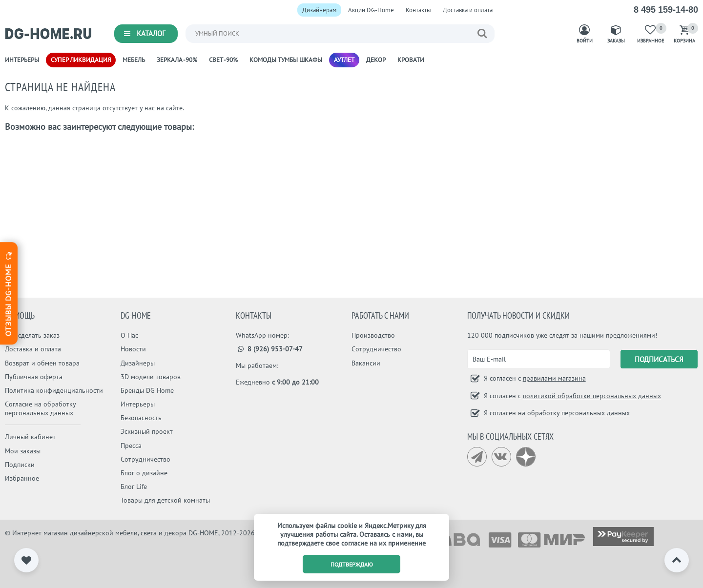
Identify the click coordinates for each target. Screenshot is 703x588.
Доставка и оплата (468, 10)
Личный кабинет (30, 437)
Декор (376, 60)
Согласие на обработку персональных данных (40, 408)
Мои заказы (23, 451)
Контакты (418, 10)
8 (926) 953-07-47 (269, 349)
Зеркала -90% (177, 60)
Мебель (134, 60)
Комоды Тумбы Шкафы (286, 60)
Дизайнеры (138, 363)
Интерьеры (22, 60)
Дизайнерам (319, 10)
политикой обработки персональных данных (592, 396)
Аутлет (344, 60)
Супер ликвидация (81, 60)
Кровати (411, 60)
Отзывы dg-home (8, 293)
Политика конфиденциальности (54, 390)
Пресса (131, 446)
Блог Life (134, 487)
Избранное (22, 478)
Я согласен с (534, 378)
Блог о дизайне (144, 473)
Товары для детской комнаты (165, 500)
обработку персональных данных (579, 413)
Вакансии (366, 363)
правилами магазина (554, 378)
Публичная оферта (34, 377)
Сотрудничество (145, 459)
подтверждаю (352, 564)
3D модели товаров (151, 377)
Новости (133, 349)
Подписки (20, 465)
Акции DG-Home (371, 10)
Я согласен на (556, 413)
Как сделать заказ (32, 335)
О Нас (129, 335)
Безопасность (141, 418)
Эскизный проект (147, 431)
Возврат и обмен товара (42, 363)
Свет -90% (223, 60)
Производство (373, 335)
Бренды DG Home (147, 390)
